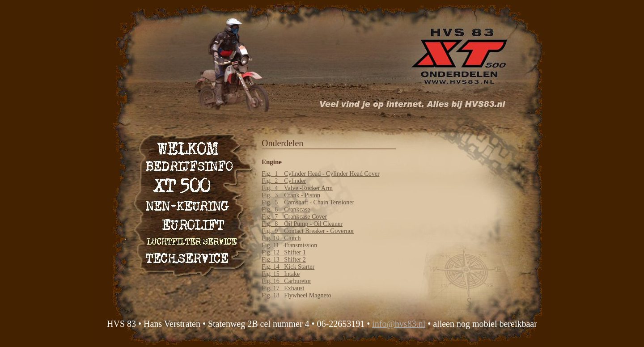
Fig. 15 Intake (281, 274)
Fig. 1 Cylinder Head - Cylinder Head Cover (321, 174)
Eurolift (190, 221)
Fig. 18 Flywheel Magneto (297, 295)
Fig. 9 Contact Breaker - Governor (308, 231)
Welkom (190, 148)
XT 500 (190, 184)
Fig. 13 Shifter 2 (284, 260)
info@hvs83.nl (399, 324)
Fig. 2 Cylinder (284, 181)
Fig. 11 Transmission (289, 245)
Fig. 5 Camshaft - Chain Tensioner (308, 202)
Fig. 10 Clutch (281, 238)
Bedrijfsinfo (190, 166)
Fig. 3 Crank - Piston (291, 195)
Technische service (190, 258)
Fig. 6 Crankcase (286, 209)
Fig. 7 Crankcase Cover (294, 217)
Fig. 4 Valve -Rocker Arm (297, 188)
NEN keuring (190, 203)
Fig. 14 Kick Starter (288, 267)
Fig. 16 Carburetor (286, 281)
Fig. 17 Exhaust (283, 288)
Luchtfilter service (190, 239)
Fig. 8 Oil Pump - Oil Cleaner (302, 224)
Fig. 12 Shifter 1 (284, 252)
